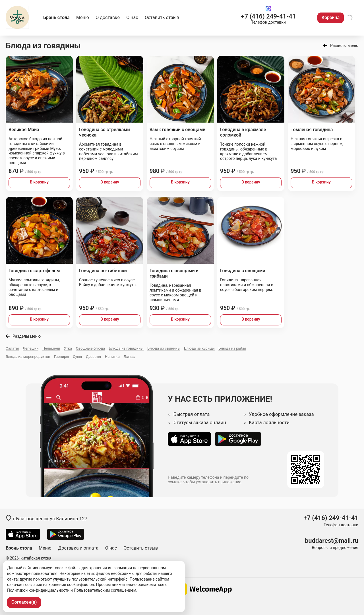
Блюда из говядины (126, 348)
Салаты (12, 348)
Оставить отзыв (162, 17)
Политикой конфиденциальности (38, 590)
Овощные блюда (90, 348)
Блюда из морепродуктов (28, 357)
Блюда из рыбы (232, 348)
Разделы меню (344, 46)
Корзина (331, 17)
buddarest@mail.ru (332, 541)
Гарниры (62, 357)
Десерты (94, 357)
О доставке (108, 17)
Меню (83, 17)
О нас (132, 17)
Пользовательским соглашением (105, 590)
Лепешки (31, 348)
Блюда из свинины (164, 348)
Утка (68, 348)
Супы (77, 357)
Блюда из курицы (199, 348)
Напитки (112, 357)
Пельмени (51, 348)
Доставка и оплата (78, 548)
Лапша (130, 357)
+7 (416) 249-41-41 (269, 16)
